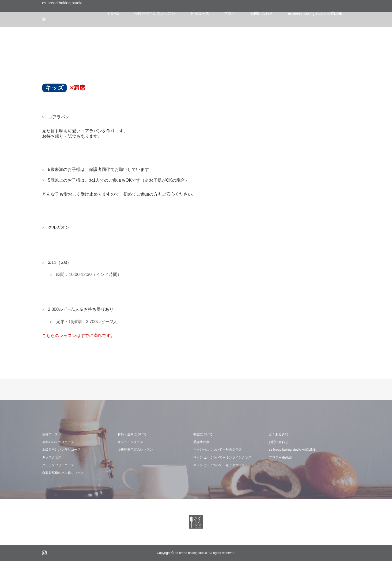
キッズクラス (52, 457)
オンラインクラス (130, 442)
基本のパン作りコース (58, 442)
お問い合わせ (278, 442)
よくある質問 (278, 434)
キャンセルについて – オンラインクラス (222, 457)
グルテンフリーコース (58, 465)
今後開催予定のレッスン (135, 450)
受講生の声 (201, 442)
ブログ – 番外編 (280, 457)
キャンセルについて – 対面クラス (218, 450)
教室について (203, 434)
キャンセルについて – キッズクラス (219, 465)
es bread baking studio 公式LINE (292, 450)
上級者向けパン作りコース (61, 450)
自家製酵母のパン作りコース (63, 473)
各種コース (50, 434)
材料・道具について (132, 434)
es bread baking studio (62, 3)
